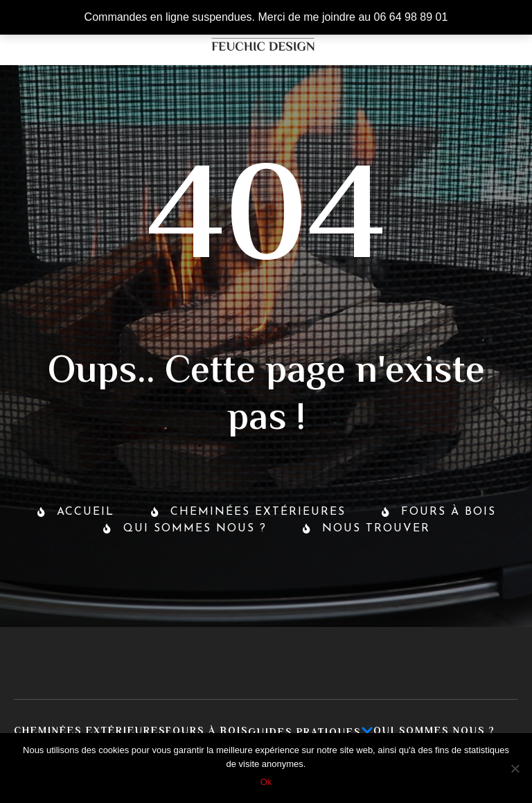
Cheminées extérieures (90, 732)
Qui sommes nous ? (434, 732)
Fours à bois (207, 732)
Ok (266, 782)
